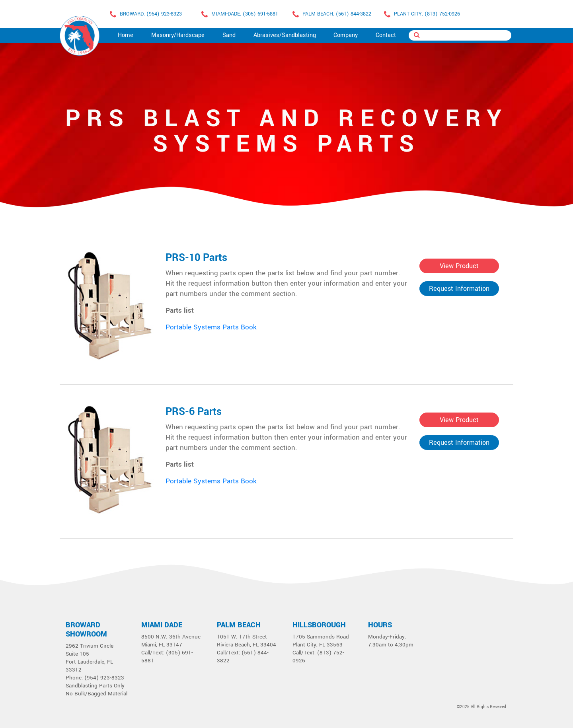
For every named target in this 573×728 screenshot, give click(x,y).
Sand (229, 35)
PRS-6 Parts (194, 412)
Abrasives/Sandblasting (285, 35)
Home (126, 35)
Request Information (459, 289)
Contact (386, 35)
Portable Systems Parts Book (211, 327)
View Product (459, 266)
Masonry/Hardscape (178, 35)
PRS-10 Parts (196, 258)
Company (346, 35)
